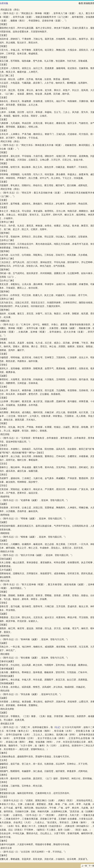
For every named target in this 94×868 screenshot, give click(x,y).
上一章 (84, 866)
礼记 (57, 727)
